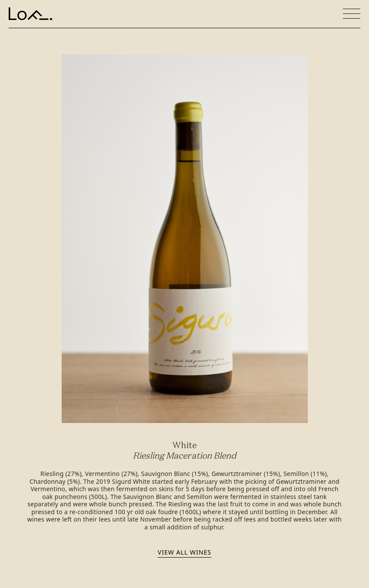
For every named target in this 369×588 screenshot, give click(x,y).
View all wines (184, 552)
